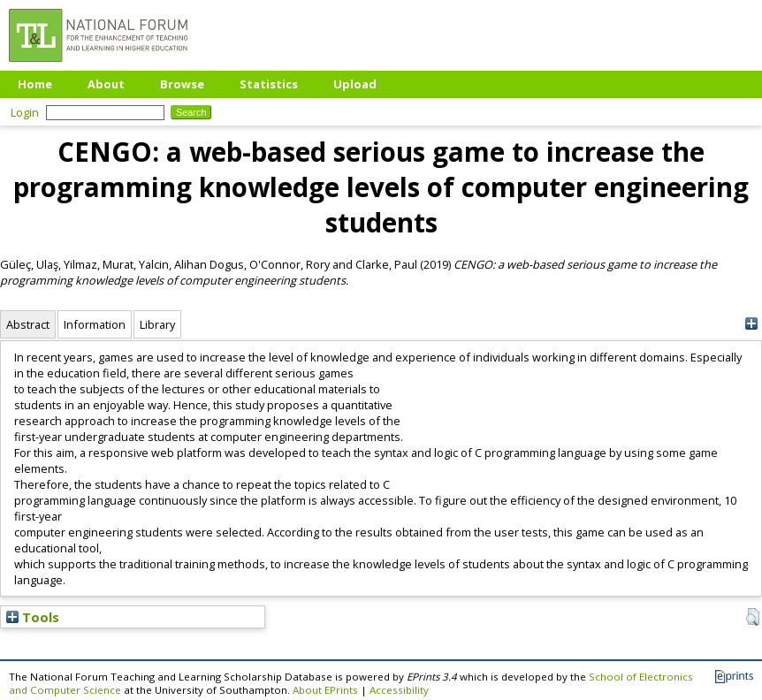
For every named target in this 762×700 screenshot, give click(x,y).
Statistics (269, 84)
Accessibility (399, 690)
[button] (753, 617)
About (106, 84)
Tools (33, 617)
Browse (182, 84)
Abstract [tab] (28, 324)
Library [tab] (157, 324)
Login (25, 112)
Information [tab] (95, 324)
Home (35, 84)
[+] (751, 324)
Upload (355, 84)
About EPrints (325, 690)
